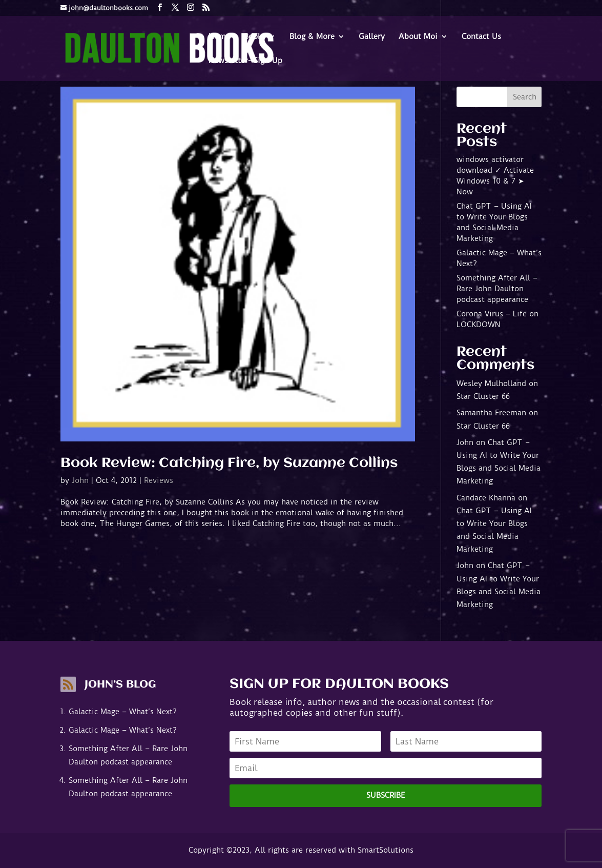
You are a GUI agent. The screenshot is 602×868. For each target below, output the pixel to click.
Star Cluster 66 (483, 396)
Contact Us (481, 37)
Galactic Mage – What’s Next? (123, 712)
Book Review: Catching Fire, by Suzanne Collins (229, 463)
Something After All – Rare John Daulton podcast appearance (497, 289)
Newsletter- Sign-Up (245, 61)
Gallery (372, 37)
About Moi (418, 37)
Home (219, 37)
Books (255, 37)
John (80, 480)
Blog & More (312, 37)
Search (525, 97)
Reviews (159, 480)
